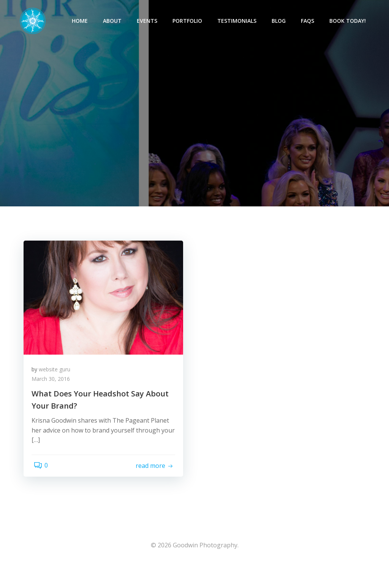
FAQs (311, 21)
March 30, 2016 (54, 397)
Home (83, 21)
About (116, 21)
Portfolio (191, 21)
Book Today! (351, 21)
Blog (282, 21)
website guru (58, 387)
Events (150, 21)
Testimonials (240, 21)
